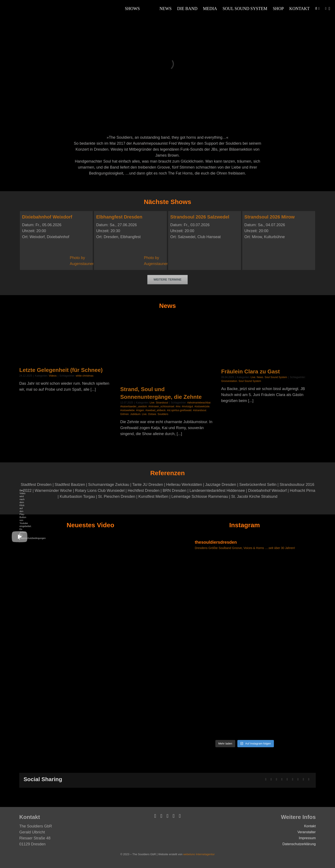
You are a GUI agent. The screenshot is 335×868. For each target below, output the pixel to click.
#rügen (140, 410)
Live (152, 403)
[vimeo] (161, 816)
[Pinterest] (298, 779)
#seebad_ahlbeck (156, 410)
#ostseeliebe (127, 410)
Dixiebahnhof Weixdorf (47, 217)
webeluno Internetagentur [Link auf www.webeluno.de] (199, 854)
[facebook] (155, 816)
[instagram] (180, 816)
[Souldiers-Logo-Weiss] (21, 4)
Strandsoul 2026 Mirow (270, 217)
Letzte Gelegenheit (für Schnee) (61, 370)
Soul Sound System (276, 377)
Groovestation (229, 381)
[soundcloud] (174, 816)
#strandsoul (200, 410)
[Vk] (303, 779)
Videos (53, 376)
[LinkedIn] (282, 779)
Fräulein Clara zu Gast (251, 371)
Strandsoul (162, 403)
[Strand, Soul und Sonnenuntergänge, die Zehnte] (167, 350)
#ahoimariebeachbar (199, 403)
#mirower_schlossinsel (161, 406)
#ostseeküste (202, 406)
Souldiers (163, 414)
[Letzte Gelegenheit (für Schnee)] (66, 340)
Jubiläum (135, 414)
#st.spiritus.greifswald (179, 410)
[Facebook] (266, 779)
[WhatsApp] (287, 779)
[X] (271, 779)
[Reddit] (277, 779)
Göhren (125, 414)
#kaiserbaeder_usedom (134, 406)
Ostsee (152, 414)
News (260, 377)
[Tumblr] (293, 779)
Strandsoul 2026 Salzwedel (200, 217)
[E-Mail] (309, 779)
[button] (316, 9)
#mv (178, 406)
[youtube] (168, 816)
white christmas (84, 376)
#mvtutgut (187, 406)
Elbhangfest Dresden (119, 217)
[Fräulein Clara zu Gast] (268, 341)
